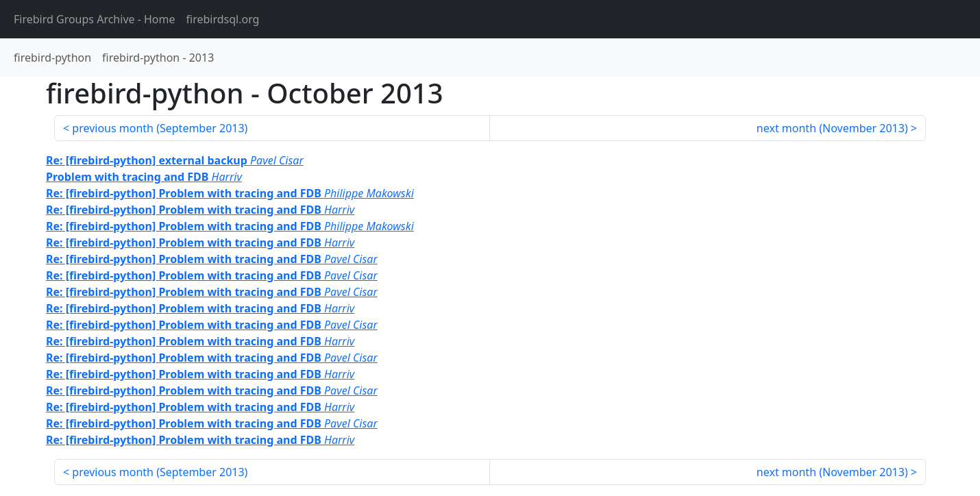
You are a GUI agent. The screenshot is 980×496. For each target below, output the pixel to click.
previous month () (160, 128)
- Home (95, 19)
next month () (832, 128)
